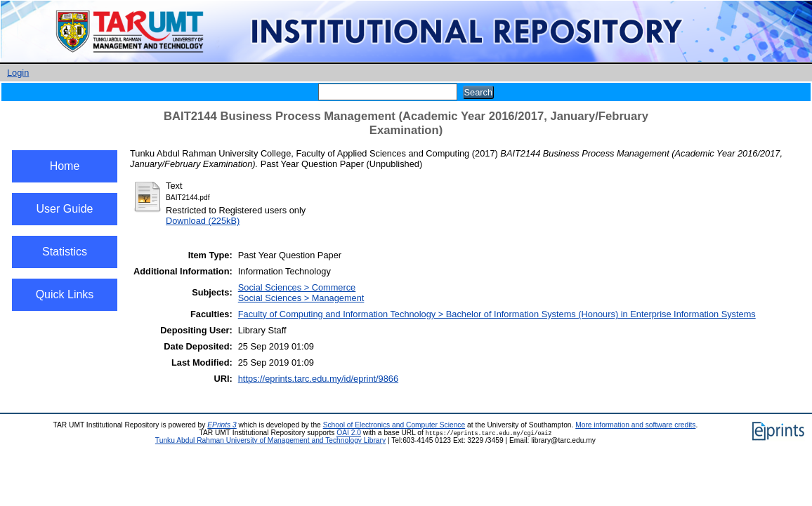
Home (65, 166)
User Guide (65, 209)
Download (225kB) (203, 221)
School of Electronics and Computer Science (394, 425)
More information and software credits (635, 425)
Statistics (65, 252)
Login (18, 73)
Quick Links (65, 294)
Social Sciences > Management (301, 298)
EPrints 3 (222, 425)
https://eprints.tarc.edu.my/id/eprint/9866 (318, 379)
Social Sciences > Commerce (297, 287)
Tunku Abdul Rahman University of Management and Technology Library (270, 440)
